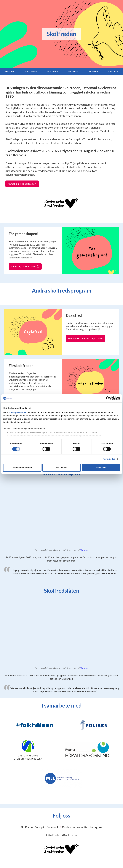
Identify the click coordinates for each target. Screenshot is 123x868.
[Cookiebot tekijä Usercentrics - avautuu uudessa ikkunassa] (108, 398)
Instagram (96, 827)
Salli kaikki (101, 468)
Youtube (84, 550)
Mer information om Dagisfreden (86, 338)
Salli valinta (61, 468)
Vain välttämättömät (22, 468)
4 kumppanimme (18, 412)
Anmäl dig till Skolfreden (22, 184)
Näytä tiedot (109, 459)
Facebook (53, 827)
